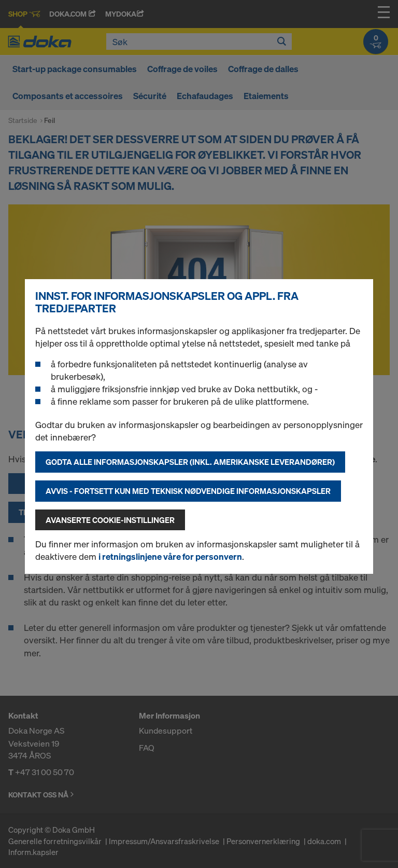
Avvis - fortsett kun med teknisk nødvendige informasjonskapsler (188, 491)
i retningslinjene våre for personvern (170, 556)
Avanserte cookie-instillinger (110, 520)
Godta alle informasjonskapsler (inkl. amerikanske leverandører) (190, 462)
